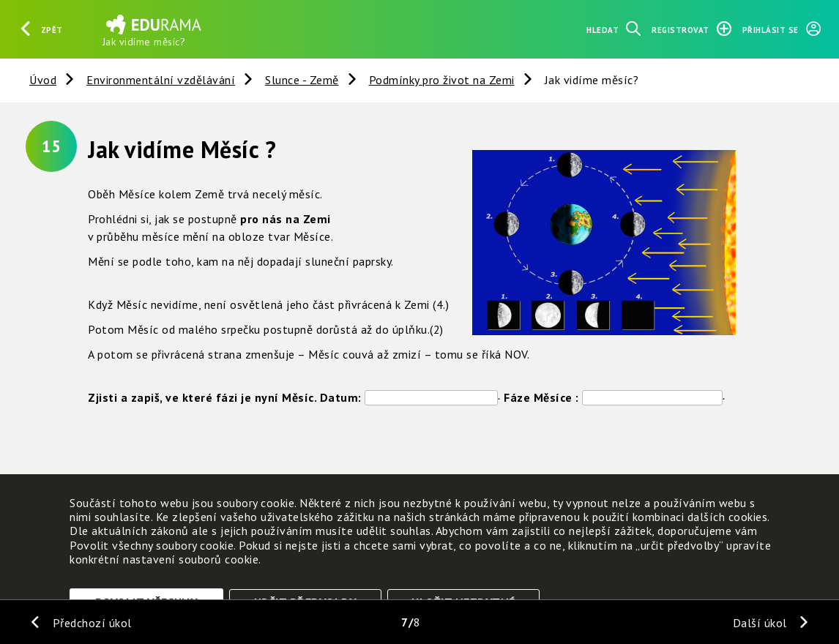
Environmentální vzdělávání (161, 80)
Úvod (43, 80)
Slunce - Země (302, 80)
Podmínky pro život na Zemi (442, 80)
